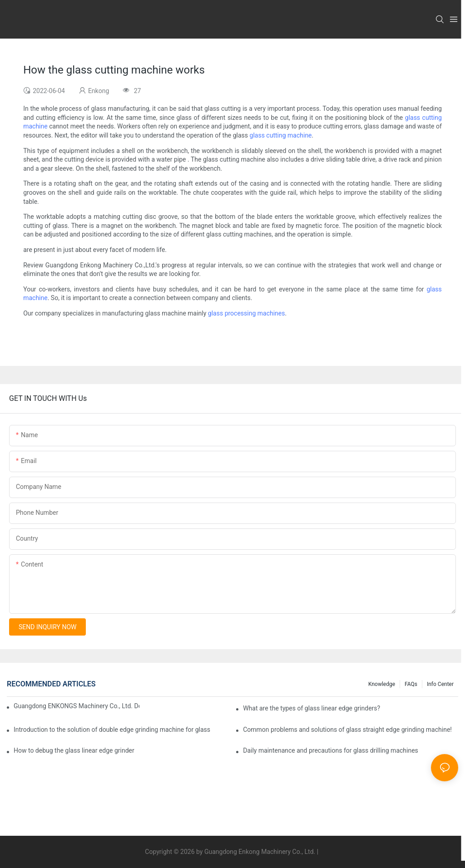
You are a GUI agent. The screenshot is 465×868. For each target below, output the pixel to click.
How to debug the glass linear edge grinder (74, 750)
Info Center (440, 684)
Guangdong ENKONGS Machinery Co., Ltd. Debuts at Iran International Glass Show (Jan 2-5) (77, 706)
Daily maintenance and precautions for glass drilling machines (331, 750)
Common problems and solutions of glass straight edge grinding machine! (347, 730)
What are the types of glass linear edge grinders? (312, 708)
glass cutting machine (281, 135)
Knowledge (382, 684)
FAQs (411, 684)
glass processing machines (247, 313)
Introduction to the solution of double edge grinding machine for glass (112, 730)
